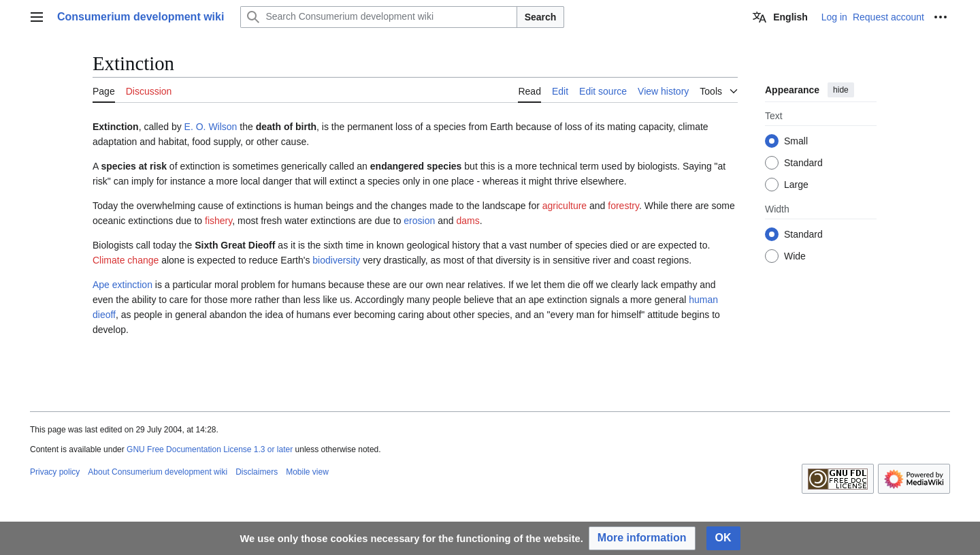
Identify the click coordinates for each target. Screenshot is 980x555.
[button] (642, 538)
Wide (795, 256)
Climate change (126, 260)
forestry (623, 206)
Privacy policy (55, 472)
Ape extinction (122, 285)
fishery (218, 221)
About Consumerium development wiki (158, 472)
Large (796, 185)
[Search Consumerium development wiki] (378, 17)
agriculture (565, 206)
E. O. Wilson (211, 127)
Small (796, 141)
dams (468, 221)
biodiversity (336, 260)
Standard (803, 163)
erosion (419, 221)
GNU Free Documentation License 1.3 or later (210, 449)
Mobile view (307, 472)
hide (841, 90)
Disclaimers (257, 472)
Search (541, 17)
